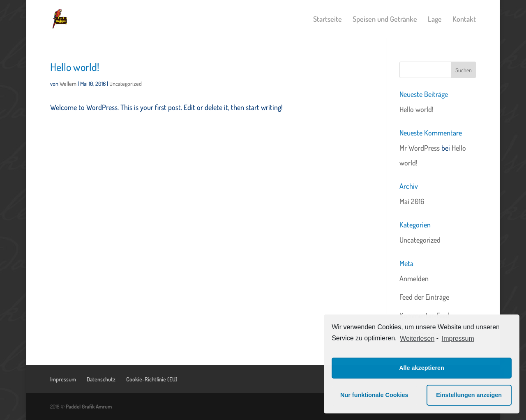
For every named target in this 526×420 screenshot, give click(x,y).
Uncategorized (126, 84)
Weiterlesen (417, 339)
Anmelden (414, 278)
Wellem (68, 84)
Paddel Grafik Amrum (89, 406)
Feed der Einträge (424, 297)
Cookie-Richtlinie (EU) (152, 379)
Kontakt (464, 20)
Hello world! (75, 67)
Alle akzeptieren (422, 368)
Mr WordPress (420, 148)
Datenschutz (101, 379)
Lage (435, 20)
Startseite (328, 20)
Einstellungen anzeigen (469, 395)
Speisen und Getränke (385, 20)
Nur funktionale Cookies (374, 395)
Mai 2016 (412, 201)
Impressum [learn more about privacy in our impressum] (458, 339)
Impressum (63, 379)
